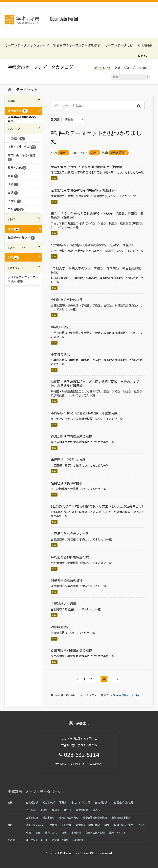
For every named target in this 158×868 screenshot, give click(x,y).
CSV (54, 178)
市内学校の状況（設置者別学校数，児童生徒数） (86, 413)
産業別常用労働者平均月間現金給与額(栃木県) (84, 190)
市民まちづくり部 (81, 802)
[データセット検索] (131, 77)
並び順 (55, 119)
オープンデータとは (119, 45)
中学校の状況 (60, 327)
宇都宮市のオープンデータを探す (77, 45)
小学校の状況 (60, 354)
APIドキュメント (129, 695)
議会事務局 (49, 817)
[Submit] (147, 77)
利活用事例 (145, 45)
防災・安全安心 (34, 825)
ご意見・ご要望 (60, 840)
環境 (28, 832)
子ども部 (31, 810)
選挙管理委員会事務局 (95, 817)
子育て (141, 825)
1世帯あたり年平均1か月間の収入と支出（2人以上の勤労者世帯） (98, 506)
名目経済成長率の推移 (67, 483)
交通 (64, 832)
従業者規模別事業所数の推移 (71, 650)
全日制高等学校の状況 (67, 300)
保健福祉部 (101, 802)
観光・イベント (118, 832)
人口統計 (66, 825)
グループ (130, 68)
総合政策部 (49, 802)
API (113, 695)
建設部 (68, 810)
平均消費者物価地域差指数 (70, 557)
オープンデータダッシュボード (27, 45)
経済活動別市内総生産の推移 (71, 436)
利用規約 (78, 840)
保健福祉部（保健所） (124, 802)
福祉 (107, 825)
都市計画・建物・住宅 (88, 825)
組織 (118, 68)
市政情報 (76, 832)
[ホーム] (9, 89)
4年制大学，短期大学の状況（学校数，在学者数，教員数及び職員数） (96, 270)
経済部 (56, 810)
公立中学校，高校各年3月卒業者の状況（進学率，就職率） (93, 245)
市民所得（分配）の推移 (68, 460)
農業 (38, 832)
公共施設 (52, 825)
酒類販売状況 (60, 627)
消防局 (96, 810)
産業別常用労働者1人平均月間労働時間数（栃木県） (88, 167)
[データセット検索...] (92, 106)
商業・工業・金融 (95, 832)
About (143, 68)
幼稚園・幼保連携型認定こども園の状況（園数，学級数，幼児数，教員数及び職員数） (95, 384)
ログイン (143, 56)
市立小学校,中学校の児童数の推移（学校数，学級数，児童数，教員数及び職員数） (97, 215)
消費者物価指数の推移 (67, 580)
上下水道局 (32, 817)
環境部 (44, 810)
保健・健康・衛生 (124, 825)
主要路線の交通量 (63, 603)
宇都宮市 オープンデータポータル (36, 792)
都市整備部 (82, 810)
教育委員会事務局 (69, 817)
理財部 (63, 802)
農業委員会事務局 (121, 817)
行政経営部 (32, 802)
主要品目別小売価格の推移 (70, 534)
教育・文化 (51, 832)
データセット (103, 68)
